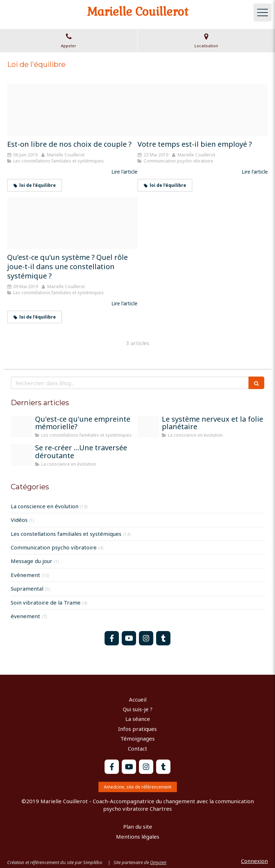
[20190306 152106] (72, 223)
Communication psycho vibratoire (54, 547)
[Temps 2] (203, 110)
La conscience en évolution (45, 506)
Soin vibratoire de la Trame (46, 602)
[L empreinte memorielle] (21, 426)
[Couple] (72, 110)
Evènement (25, 575)
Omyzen (158, 862)
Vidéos (19, 520)
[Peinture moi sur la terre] (21, 455)
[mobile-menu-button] (262, 13)
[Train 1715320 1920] (148, 426)
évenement (25, 616)
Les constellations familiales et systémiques (66, 534)
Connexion (254, 861)
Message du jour (32, 561)
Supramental (27, 588)
